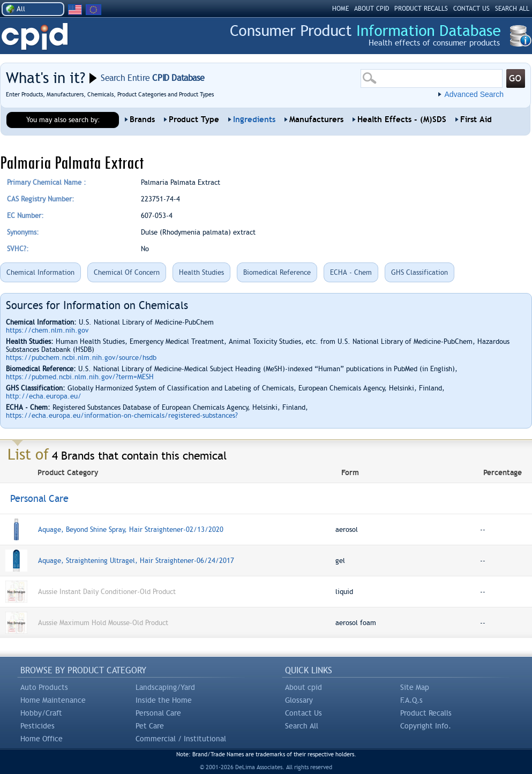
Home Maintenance (53, 700)
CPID (35, 37)
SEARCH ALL (512, 9)
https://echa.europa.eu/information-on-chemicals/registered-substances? (122, 415)
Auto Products (44, 687)
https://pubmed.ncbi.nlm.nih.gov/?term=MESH (80, 377)
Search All (302, 726)
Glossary (299, 700)
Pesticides (38, 726)
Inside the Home (164, 700)
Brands (142, 119)
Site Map (415, 687)
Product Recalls (426, 713)
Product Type (194, 119)
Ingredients (254, 119)
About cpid (304, 687)
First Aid (476, 119)
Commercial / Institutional (181, 739)
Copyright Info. (426, 726)
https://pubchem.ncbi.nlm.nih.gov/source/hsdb (81, 358)
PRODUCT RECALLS (421, 9)
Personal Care (158, 713)
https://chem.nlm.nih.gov (47, 330)
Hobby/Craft (41, 713)
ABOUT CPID (372, 9)
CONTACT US (471, 9)
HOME (340, 9)
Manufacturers (316, 119)
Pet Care (150, 726)
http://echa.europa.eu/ (44, 396)
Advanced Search (474, 94)
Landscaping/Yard (165, 687)
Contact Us (304, 713)
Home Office (42, 739)
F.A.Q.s (411, 700)
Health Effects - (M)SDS (402, 119)
